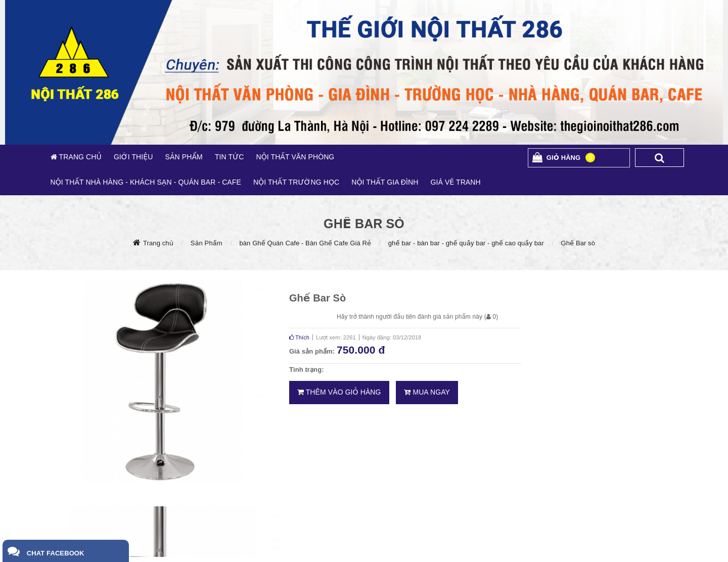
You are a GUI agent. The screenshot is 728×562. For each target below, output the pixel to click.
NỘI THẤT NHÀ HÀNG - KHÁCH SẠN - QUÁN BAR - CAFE (146, 182)
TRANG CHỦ (79, 157)
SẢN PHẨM (184, 157)
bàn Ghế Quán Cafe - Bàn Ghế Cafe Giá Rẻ (305, 243)
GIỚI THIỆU (133, 157)
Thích (299, 337)
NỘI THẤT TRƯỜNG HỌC (296, 182)
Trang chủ (158, 243)
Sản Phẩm (207, 243)
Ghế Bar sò (578, 243)
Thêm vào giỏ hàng (339, 392)
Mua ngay (427, 392)
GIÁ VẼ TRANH (455, 182)
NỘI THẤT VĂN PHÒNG (295, 157)
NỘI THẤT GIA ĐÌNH (385, 182)
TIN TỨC (230, 157)
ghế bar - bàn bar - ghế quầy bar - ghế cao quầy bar (466, 243)
